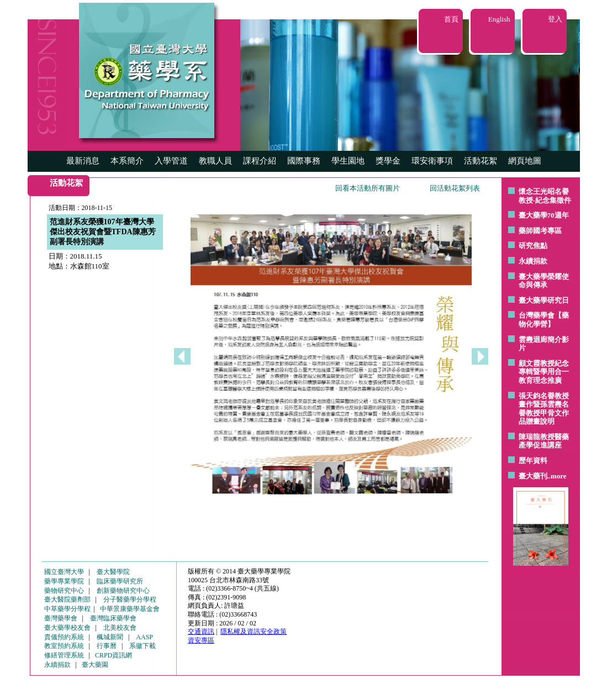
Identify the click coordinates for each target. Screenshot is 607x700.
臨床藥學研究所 (120, 581)
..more (557, 476)
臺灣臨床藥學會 (113, 618)
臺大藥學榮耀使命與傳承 (544, 281)
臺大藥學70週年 (544, 215)
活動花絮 (481, 161)
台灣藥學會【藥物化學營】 (544, 320)
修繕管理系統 (64, 655)
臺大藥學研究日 (544, 300)
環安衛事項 (432, 161)
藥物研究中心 (64, 591)
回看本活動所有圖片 (368, 188)
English (499, 19)
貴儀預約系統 (64, 637)
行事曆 (107, 646)
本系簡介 (127, 161)
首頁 (451, 19)
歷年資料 (533, 460)
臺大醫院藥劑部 (67, 599)
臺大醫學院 (113, 572)
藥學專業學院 (64, 581)
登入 (555, 19)
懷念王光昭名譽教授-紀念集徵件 (545, 196)
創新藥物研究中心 (123, 591)
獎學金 (388, 161)
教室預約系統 (64, 646)
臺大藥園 (95, 665)
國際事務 (304, 161)
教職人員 (215, 161)
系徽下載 (142, 646)
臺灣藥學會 (61, 618)
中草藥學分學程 (67, 609)
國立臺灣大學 (64, 572)
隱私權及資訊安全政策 (254, 631)
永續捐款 (533, 261)
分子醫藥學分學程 (130, 599)
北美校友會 (120, 628)
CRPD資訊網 (114, 655)
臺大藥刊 (533, 476)
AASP (144, 637)
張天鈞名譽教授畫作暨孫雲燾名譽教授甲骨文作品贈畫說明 (544, 409)
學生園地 (348, 161)
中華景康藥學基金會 (130, 609)
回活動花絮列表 (455, 188)
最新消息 (83, 161)
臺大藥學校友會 (67, 628)
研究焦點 (533, 246)
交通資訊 (201, 631)
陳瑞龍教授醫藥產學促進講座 (544, 441)
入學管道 (171, 161)
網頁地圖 (525, 161)
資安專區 (201, 640)
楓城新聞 (110, 637)
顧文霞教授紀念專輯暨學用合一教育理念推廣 (544, 372)
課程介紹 (260, 161)
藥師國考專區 (540, 231)
